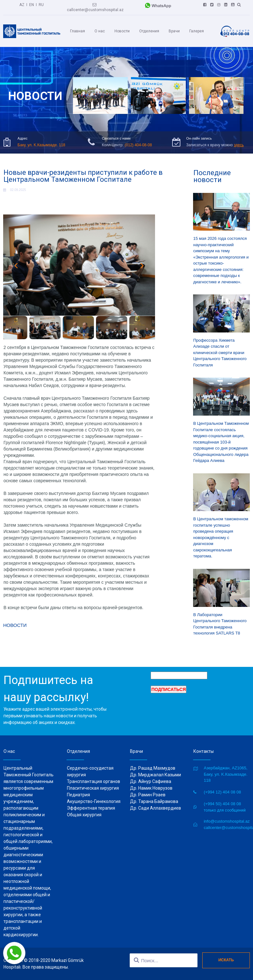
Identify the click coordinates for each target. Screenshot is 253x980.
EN (32, 5)
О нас (100, 31)
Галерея (197, 31)
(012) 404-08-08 (138, 145)
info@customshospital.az (227, 821)
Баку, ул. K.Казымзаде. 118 (41, 145)
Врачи (174, 31)
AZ (22, 5)
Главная (78, 31)
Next (142, 265)
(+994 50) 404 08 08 (222, 804)
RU (41, 5)
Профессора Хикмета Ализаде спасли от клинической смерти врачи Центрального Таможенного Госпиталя (220, 353)
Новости (122, 31)
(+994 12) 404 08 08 (222, 792)
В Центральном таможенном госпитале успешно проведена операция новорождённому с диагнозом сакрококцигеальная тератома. (221, 537)
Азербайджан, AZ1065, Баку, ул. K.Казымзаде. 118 (226, 774)
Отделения (149, 31)
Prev (16, 265)
